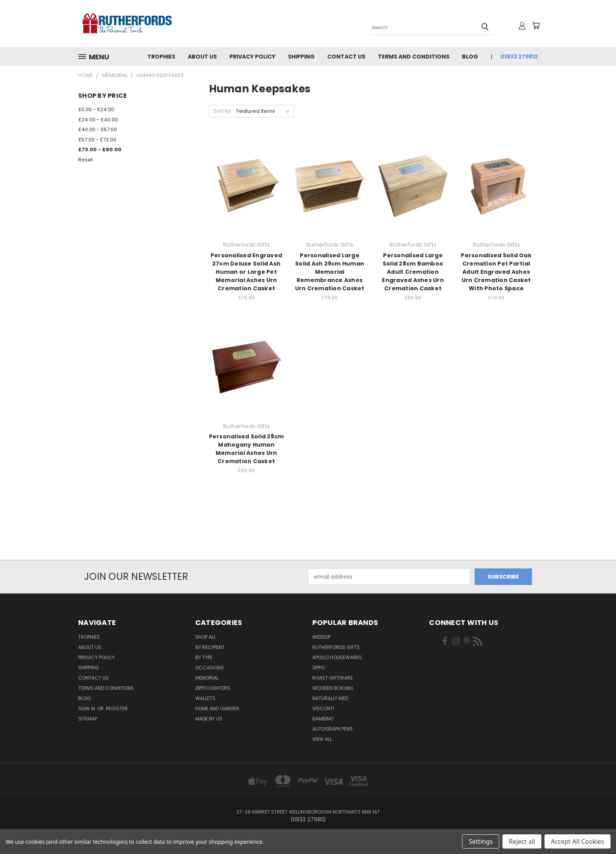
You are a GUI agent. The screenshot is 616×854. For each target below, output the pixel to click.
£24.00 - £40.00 (98, 120)
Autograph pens (333, 729)
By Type (204, 657)
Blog (470, 57)
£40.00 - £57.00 (98, 129)
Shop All (205, 637)
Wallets (205, 698)
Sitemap (88, 719)
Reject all (522, 841)
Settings (481, 841)
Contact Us (346, 57)
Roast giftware (333, 678)
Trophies (161, 57)
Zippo (318, 668)
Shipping (301, 57)
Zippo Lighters (213, 688)
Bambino (323, 719)
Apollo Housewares (337, 657)
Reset (85, 160)
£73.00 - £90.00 (100, 149)
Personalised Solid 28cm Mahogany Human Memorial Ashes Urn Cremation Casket (247, 449)
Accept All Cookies (577, 841)
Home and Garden (217, 708)
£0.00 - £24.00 (96, 109)
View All (322, 739)
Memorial (207, 678)
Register (117, 708)
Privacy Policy (252, 57)
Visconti (323, 708)
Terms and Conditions (414, 57)
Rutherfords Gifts (336, 647)
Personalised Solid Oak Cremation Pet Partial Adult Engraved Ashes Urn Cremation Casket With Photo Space (496, 272)
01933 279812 (519, 57)
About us (202, 57)
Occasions (210, 668)
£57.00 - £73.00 (97, 140)
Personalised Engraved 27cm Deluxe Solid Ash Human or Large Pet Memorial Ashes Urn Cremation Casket (246, 272)
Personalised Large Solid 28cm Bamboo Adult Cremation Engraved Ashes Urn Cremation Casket (413, 272)
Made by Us (209, 719)
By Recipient (210, 647)
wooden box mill (333, 688)
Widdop (321, 637)
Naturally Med (330, 698)
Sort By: (223, 111)
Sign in (87, 708)
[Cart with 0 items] (536, 26)
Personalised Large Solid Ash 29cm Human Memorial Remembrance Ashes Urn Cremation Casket (330, 272)
